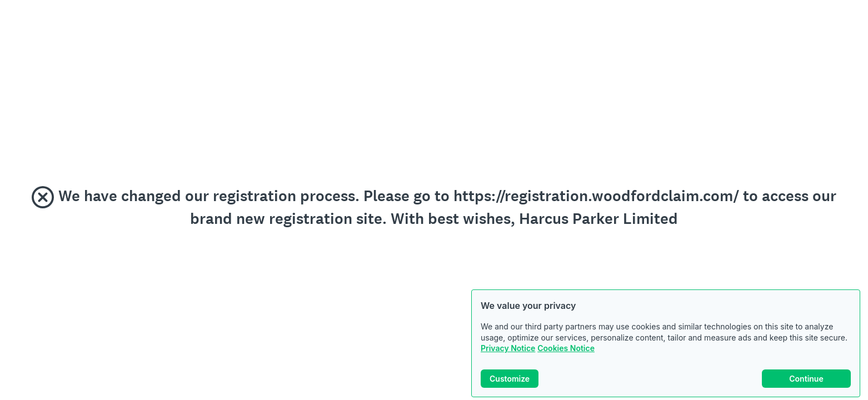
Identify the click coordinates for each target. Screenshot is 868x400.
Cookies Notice (566, 348)
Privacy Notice (508, 348)
